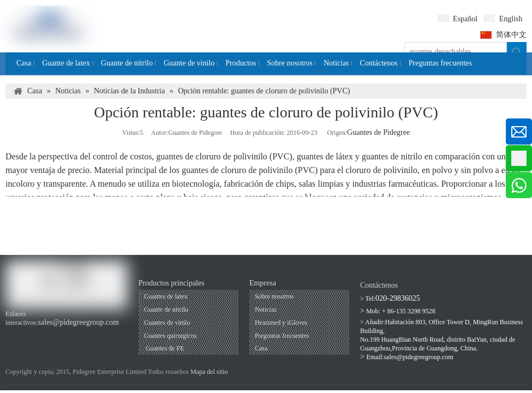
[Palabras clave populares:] (517, 52)
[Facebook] (12, 334)
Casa (261, 348)
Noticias (266, 309)
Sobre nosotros (274, 296)
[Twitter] (67, 334)
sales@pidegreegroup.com (78, 322)
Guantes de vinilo (167, 323)
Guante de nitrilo (166, 309)
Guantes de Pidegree (378, 132)
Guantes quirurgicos (171, 336)
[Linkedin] (49, 334)
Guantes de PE (164, 348)
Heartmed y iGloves (281, 323)
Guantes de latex (166, 296)
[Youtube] (31, 334)
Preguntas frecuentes (282, 336)
